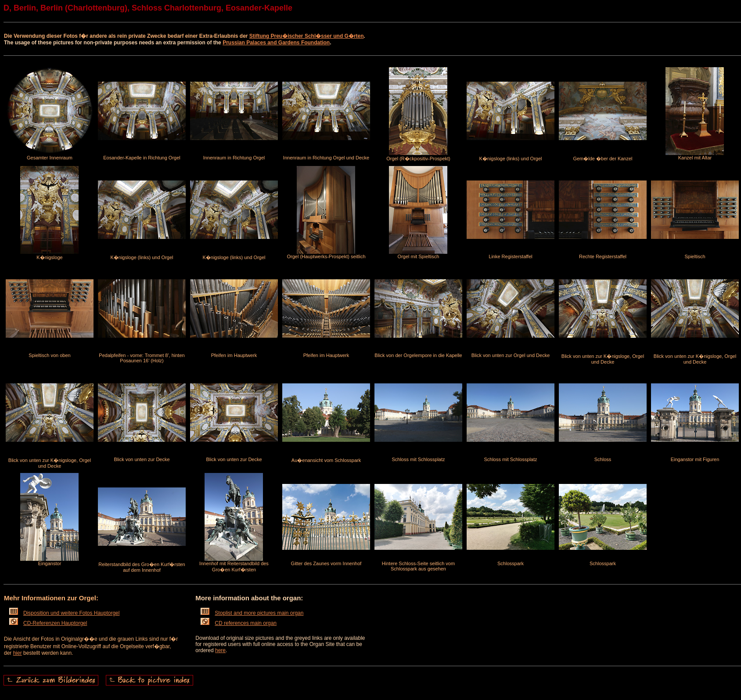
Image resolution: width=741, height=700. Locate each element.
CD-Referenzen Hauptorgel (48, 623)
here (220, 650)
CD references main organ (239, 623)
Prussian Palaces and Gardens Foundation (276, 43)
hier (18, 653)
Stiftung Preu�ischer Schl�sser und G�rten (307, 36)
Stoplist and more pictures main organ (252, 613)
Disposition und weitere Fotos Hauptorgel (64, 613)
